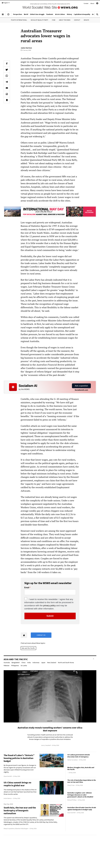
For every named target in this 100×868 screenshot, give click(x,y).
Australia (7, 663)
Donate (86, 20)
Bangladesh (16, 663)
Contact (86, 3)
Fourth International (19, 20)
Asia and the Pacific (28, 648)
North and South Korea (66, 663)
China (23, 663)
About (92, 3)
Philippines (15, 665)
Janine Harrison (26, 48)
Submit (50, 616)
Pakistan (7, 665)
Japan (43, 663)
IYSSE (54, 20)
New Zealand (52, 663)
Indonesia (36, 663)
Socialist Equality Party (39, 20)
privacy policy (49, 606)
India (29, 663)
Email (27, 588)
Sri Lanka (24, 665)
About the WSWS (65, 20)
